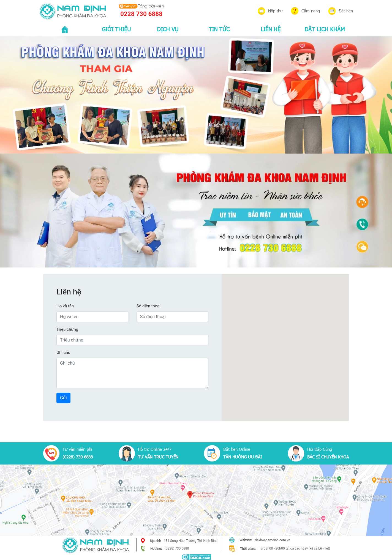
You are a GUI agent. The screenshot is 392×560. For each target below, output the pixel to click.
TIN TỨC (219, 29)
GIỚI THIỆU (116, 29)
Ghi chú (63, 353)
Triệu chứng (67, 329)
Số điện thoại (149, 306)
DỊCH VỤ (168, 29)
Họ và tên (65, 306)
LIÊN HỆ (271, 29)
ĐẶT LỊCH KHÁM (325, 29)
